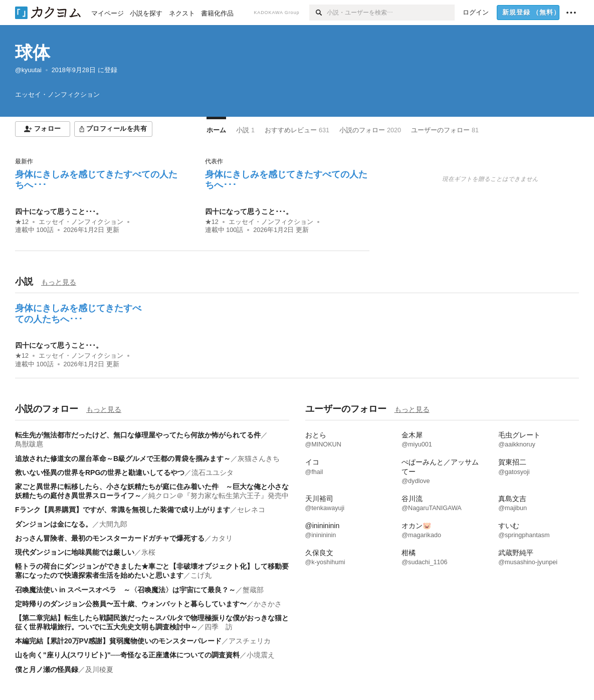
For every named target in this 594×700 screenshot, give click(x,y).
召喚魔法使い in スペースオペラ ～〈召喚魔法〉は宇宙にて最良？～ (125, 590)
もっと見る (59, 282)
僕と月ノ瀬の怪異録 (47, 669)
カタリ (222, 538)
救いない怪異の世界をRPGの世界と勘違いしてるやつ (100, 473)
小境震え (261, 655)
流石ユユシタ (213, 473)
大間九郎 (113, 524)
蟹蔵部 (253, 590)
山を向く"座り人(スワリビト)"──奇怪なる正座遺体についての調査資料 (127, 655)
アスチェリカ (250, 641)
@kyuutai (28, 70)
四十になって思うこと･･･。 (59, 211)
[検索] (318, 13)
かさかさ (268, 604)
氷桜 (148, 552)
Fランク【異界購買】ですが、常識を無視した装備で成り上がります (123, 510)
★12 (22, 222)
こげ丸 (201, 575)
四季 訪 (219, 627)
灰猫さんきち (259, 458)
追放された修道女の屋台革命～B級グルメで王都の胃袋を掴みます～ (123, 458)
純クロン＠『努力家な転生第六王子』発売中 (219, 496)
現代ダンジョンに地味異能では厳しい (75, 552)
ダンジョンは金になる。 (54, 524)
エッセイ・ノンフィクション (81, 222)
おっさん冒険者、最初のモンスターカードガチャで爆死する (110, 538)
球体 (33, 52)
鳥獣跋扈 (29, 444)
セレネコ (251, 510)
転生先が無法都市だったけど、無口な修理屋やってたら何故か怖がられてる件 (138, 435)
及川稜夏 (99, 669)
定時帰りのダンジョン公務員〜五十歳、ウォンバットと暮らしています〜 (131, 604)
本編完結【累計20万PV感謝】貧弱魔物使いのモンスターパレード (118, 641)
